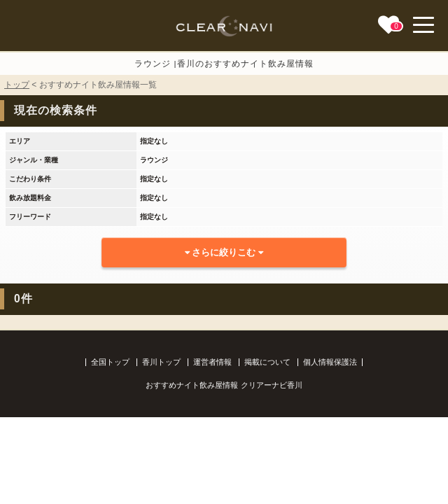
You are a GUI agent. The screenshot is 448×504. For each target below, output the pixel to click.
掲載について (267, 362)
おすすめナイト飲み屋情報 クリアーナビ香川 (224, 385)
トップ (17, 85)
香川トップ (161, 362)
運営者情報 (212, 362)
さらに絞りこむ (224, 252)
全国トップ (110, 362)
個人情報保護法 (330, 362)
